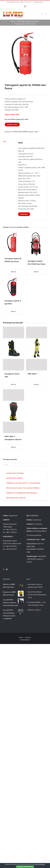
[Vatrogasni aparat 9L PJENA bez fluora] (14, 243)
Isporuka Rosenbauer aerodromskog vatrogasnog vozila (37, 595)
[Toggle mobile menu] (46, 14)
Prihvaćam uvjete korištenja (25, 867)
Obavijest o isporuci (34, 610)
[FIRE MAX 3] (37, 349)
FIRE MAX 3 (32, 374)
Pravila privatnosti (25, 640)
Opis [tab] (5, 141)
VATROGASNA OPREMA (20, 132)
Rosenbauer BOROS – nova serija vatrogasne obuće (37, 604)
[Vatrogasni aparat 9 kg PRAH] (14, 287)
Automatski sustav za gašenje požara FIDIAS (35, 586)
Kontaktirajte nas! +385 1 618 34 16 (19, 2)
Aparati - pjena (33, 132)
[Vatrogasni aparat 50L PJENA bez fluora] (37, 244)
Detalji (14, 272)
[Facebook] (4, 569)
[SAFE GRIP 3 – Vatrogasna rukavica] (14, 411)
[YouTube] (7, 569)
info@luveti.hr (38, 2)
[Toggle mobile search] (42, 14)
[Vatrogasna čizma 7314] (14, 349)
